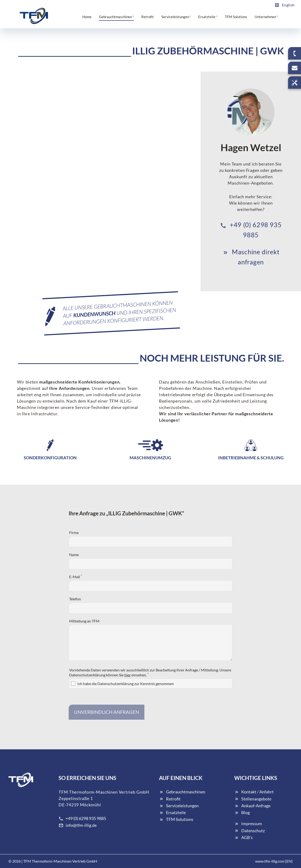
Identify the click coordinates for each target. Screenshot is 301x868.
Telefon (75, 599)
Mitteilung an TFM (84, 621)
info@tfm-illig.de (78, 825)
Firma (74, 532)
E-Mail (75, 576)
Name (74, 555)
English (285, 5)
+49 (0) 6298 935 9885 (82, 818)
